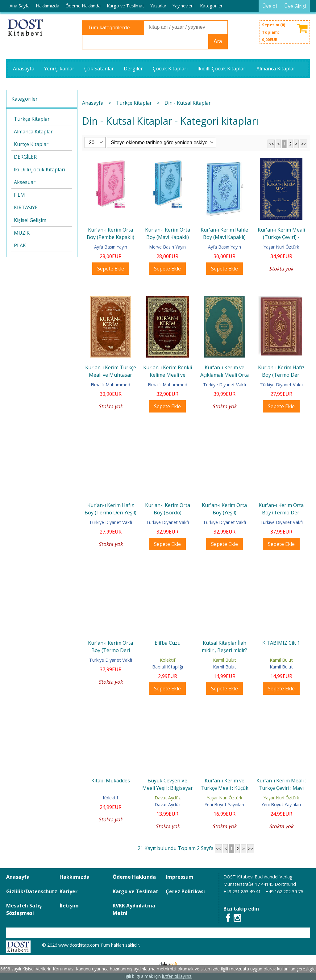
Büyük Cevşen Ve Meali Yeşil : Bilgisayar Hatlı (168, 788)
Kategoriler (25, 99)
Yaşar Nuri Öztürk (281, 247)
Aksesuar (25, 182)
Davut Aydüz (168, 798)
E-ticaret (148, 964)
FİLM (19, 195)
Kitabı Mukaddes (111, 781)
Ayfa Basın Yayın (111, 247)
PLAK (20, 245)
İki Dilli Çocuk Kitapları (39, 170)
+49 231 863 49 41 (242, 892)
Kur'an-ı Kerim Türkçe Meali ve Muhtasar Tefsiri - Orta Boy (111, 375)
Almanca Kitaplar (33, 132)
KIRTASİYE (26, 207)
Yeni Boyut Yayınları (224, 804)
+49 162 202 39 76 (284, 892)
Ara (218, 41)
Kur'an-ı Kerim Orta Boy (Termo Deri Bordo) (281, 513)
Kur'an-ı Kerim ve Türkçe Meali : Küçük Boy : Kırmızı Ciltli (225, 788)
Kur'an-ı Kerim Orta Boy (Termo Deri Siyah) (110, 650)
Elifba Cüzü (168, 643)
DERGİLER (25, 157)
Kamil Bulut (225, 660)
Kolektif (168, 660)
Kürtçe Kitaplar (31, 144)
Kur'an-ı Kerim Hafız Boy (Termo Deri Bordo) (281, 375)
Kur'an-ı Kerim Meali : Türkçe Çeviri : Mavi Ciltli (281, 788)
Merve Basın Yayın (167, 247)
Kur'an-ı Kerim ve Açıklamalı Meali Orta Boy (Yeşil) (225, 375)
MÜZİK (22, 233)
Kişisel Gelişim (30, 220)
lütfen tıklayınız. (177, 976)
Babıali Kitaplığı (168, 667)
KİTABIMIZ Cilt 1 (281, 643)
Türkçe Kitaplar (32, 119)
